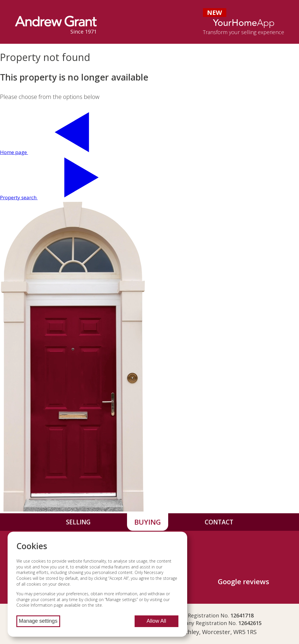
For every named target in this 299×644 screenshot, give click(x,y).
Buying (148, 522)
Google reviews (244, 581)
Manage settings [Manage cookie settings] (38, 621)
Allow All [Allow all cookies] (156, 621)
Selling (78, 522)
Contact (219, 522)
